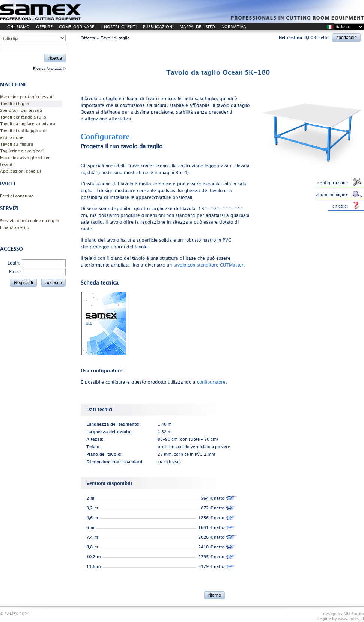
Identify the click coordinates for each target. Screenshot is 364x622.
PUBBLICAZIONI (158, 27)
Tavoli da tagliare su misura (28, 124)
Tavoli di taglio (15, 104)
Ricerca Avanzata (49, 69)
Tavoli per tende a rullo (23, 117)
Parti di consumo (17, 196)
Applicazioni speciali (20, 171)
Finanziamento (15, 228)
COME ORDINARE (77, 27)
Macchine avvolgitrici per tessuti (25, 161)
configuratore (211, 382)
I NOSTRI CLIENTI (119, 27)
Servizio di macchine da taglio (30, 221)
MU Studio (354, 614)
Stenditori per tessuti (21, 111)
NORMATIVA (234, 27)
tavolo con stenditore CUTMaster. (209, 265)
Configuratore (105, 137)
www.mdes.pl (351, 619)
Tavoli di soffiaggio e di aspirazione (23, 134)
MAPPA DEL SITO (197, 27)
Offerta (88, 38)
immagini (165, 173)
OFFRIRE (44, 27)
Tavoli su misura (17, 144)
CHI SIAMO (18, 27)
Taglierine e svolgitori (22, 151)
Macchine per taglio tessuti (27, 97)
